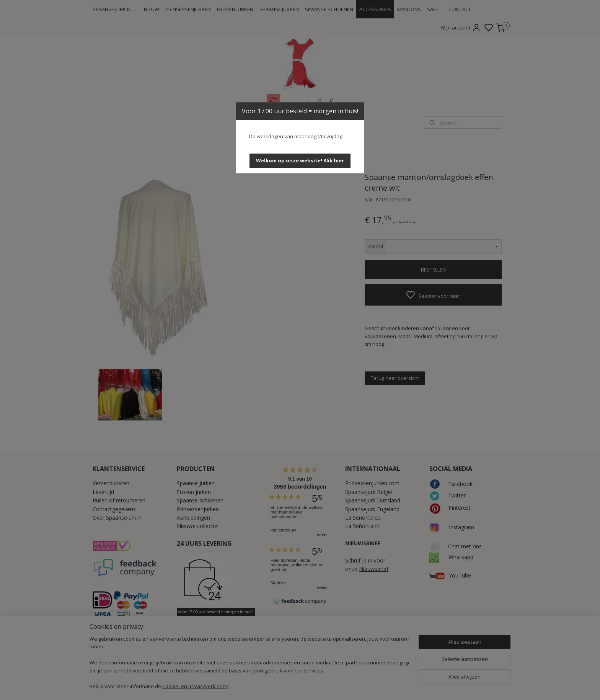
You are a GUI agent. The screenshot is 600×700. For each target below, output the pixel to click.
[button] (300, 161)
